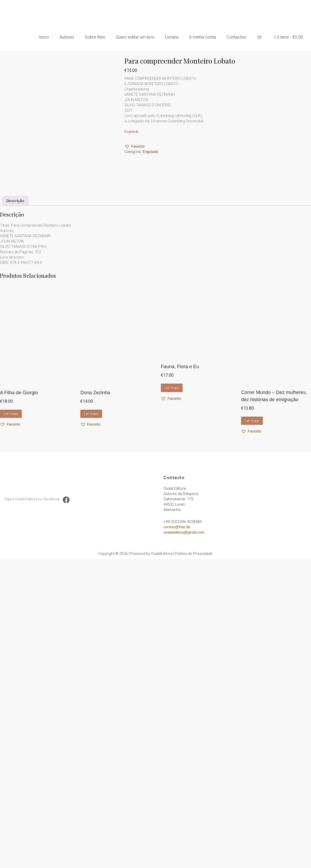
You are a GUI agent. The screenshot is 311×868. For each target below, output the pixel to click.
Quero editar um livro (135, 37)
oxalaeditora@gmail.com (184, 532)
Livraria (172, 37)
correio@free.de (177, 527)
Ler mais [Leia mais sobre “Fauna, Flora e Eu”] (172, 388)
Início (44, 37)
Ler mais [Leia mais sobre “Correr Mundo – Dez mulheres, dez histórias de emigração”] (252, 421)
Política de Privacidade (194, 554)
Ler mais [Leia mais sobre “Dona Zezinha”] (91, 414)
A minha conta (202, 37)
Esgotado (150, 152)
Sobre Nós (95, 37)
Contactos (236, 37)
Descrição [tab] (15, 201)
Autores (67, 37)
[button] (135, 146)
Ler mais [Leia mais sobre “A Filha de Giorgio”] (11, 414)
